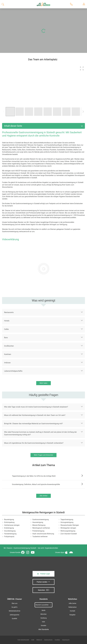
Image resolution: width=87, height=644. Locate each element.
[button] (82, 68)
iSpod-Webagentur (12, 623)
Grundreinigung (10, 531)
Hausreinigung (38, 522)
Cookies (57, 640)
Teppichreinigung (67, 519)
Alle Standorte (44, 629)
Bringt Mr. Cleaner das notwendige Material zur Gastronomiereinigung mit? (33, 424)
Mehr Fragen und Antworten (43, 455)
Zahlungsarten (15, 615)
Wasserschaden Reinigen (70, 525)
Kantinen (8, 354)
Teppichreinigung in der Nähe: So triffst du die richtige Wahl (34, 476)
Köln (43, 622)
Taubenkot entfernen (40, 537)
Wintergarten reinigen (68, 528)
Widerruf (39, 640)
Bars (6, 338)
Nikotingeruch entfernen (41, 528)
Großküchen (9, 346)
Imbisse (7, 363)
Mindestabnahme (15, 611)
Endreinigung (9, 528)
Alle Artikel (43, 496)
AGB (33, 640)
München (43, 614)
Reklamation (73, 607)
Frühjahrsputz (9, 537)
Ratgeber (72, 615)
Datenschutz (48, 640)
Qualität (14, 619)
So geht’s (14, 607)
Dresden (44, 626)
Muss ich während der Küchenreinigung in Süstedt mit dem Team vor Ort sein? (35, 415)
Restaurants (9, 312)
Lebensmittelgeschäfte (13, 371)
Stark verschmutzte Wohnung (43, 534)
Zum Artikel (82, 476)
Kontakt (73, 611)
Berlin (44, 610)
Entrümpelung (9, 522)
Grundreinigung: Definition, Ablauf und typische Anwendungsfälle (36, 484)
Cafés (6, 329)
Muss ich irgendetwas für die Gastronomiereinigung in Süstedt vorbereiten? (34, 443)
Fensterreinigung (10, 534)
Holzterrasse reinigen (12, 525)
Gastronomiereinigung (41, 519)
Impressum (66, 640)
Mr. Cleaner (8, 548)
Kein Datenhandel (23, 640)
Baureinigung (9, 519)
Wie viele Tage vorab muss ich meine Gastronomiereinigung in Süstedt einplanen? (36, 407)
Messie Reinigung (39, 525)
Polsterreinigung (38, 531)
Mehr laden (43, 383)
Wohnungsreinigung (68, 531)
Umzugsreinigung (67, 522)
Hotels (7, 321)
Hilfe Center (73, 603)
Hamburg (44, 618)
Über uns (15, 603)
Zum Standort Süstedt (69, 534)
